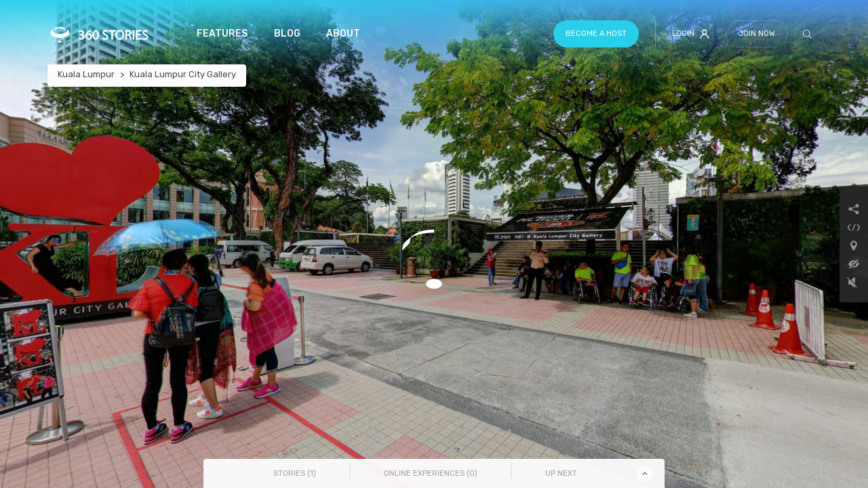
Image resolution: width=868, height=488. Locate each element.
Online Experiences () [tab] (431, 473)
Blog (287, 34)
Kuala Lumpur (86, 74)
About (343, 34)
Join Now (757, 34)
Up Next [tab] (561, 473)
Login (691, 34)
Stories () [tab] (295, 473)
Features (222, 34)
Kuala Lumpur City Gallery (183, 74)
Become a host (596, 34)
